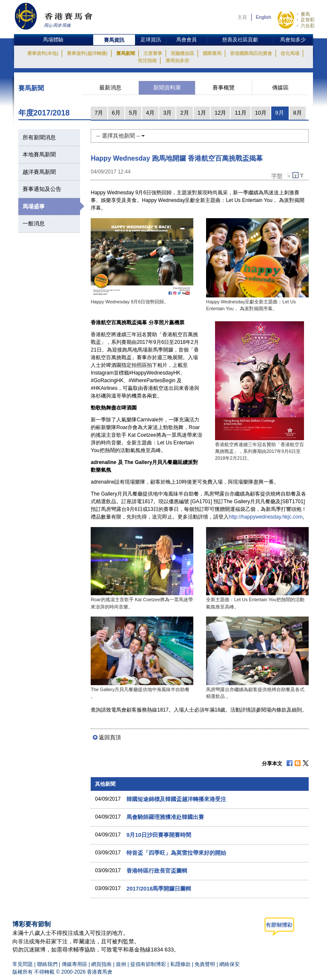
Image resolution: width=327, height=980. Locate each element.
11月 (240, 113)
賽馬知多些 (177, 61)
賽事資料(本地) (43, 53)
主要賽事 (153, 53)
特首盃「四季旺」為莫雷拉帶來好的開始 (176, 853)
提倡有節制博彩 (148, 964)
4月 (150, 113)
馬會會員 (186, 40)
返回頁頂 (110, 737)
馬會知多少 (293, 40)
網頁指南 (101, 964)
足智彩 (308, 20)
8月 (298, 113)
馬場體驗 (53, 40)
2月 (184, 113)
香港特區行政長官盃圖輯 (157, 871)
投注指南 (147, 61)
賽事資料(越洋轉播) (87, 53)
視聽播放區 (182, 53)
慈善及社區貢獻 (240, 40)
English (264, 17)
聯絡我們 (47, 964)
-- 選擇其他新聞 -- (120, 136)
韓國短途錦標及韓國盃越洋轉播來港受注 (176, 799)
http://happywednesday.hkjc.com (265, 517)
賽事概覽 (224, 88)
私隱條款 (181, 964)
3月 (167, 113)
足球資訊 (151, 40)
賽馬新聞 (126, 53)
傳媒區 (280, 88)
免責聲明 (205, 964)
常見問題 (23, 964)
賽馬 (305, 14)
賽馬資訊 (114, 40)
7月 (99, 113)
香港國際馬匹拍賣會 (251, 53)
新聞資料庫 (167, 88)
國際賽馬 (212, 53)
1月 (202, 113)
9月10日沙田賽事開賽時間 (159, 835)
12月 (220, 113)
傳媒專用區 (75, 964)
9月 (279, 113)
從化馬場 (290, 53)
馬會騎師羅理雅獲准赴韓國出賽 (165, 817)
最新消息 (110, 88)
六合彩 (308, 26)
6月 (116, 113)
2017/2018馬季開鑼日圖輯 (159, 889)
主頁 (242, 17)
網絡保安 (229, 964)
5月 (133, 113)
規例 (122, 964)
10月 (261, 113)
